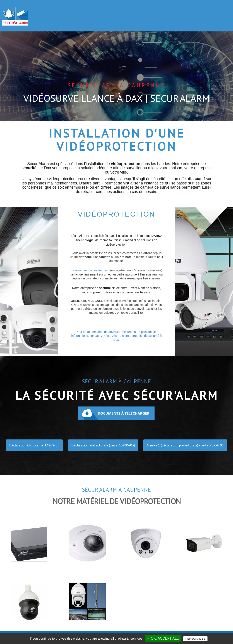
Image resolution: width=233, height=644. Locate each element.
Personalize (195, 639)
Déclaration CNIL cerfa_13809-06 (34, 445)
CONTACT (218, 13)
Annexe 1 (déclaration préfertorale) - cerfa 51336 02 (185, 445)
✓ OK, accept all (163, 638)
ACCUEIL (66, 13)
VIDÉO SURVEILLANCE (128, 13)
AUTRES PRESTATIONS (180, 15)
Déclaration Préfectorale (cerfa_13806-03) (103, 445)
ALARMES (90, 15)
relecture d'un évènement (90, 270)
